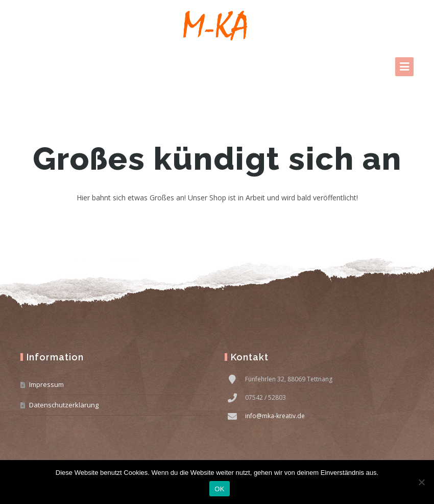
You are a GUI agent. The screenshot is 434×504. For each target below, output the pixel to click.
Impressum (46, 384)
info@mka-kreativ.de (275, 416)
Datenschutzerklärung (64, 405)
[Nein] (421, 482)
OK (219, 489)
